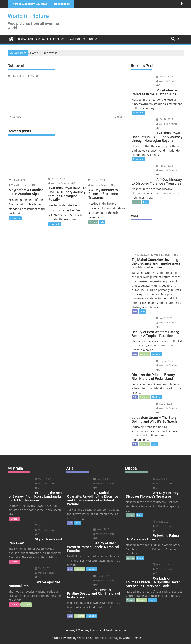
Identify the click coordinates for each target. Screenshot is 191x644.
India (142, 311)
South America (71, 39)
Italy (102, 222)
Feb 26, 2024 (161, 522)
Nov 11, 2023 (140, 255)
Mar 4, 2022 (43, 479)
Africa (22, 39)
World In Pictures (38, 76)
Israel (155, 444)
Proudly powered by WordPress (71, 638)
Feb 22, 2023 (165, 361)
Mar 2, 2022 (43, 525)
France (153, 600)
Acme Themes (132, 638)
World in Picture (28, 16)
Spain (140, 558)
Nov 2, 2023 (164, 318)
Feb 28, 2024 (17, 180)
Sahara (17, 117)
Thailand (156, 354)
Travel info (15, 218)
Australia (42, 39)
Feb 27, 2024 (97, 180)
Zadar (119, 117)
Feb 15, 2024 (161, 565)
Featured (144, 354)
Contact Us (90, 39)
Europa (55, 39)
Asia (31, 39)
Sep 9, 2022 (164, 404)
